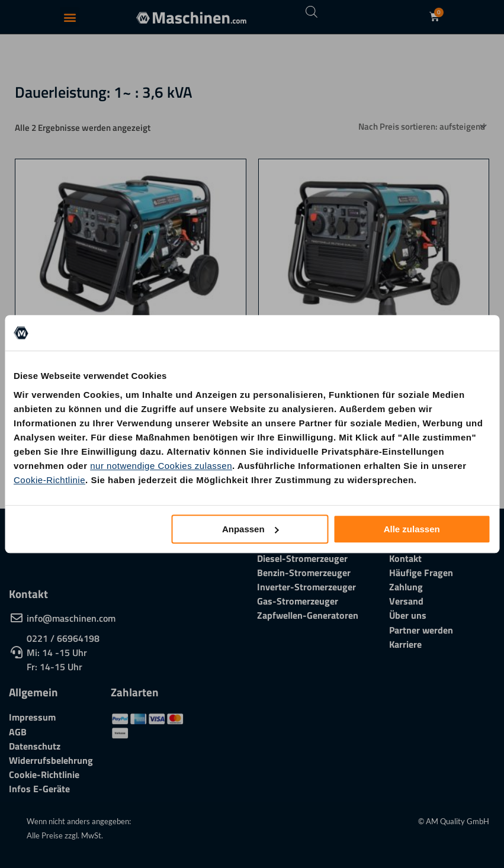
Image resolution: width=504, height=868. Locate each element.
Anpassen (251, 529)
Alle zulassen (412, 529)
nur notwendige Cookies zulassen (161, 466)
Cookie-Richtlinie (49, 480)
